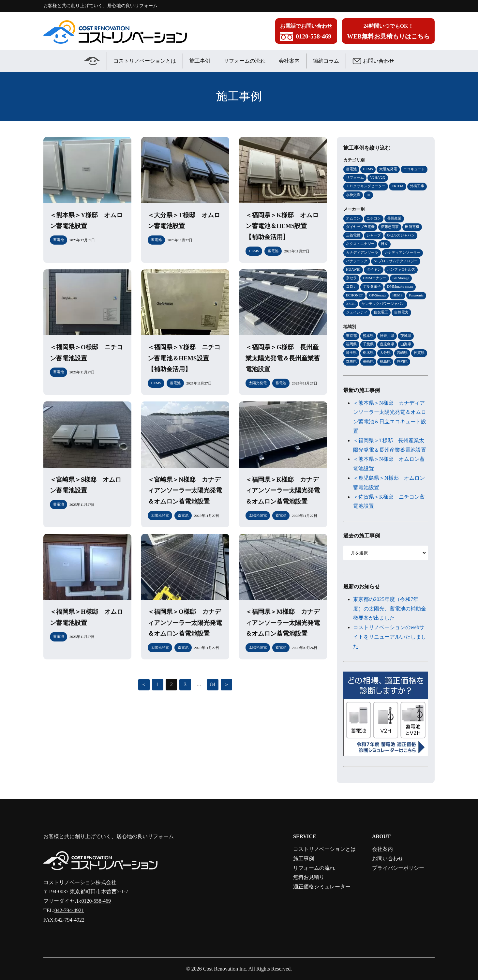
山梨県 (406, 344)
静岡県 (402, 361)
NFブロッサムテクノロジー (396, 261)
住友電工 (381, 312)
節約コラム (326, 61)
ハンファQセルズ (401, 269)
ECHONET (354, 295)
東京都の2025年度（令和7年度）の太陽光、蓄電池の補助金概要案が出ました (390, 609)
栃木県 (368, 353)
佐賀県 (419, 353)
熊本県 (368, 336)
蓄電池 (351, 169)
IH (368, 195)
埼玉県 (351, 353)
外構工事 (417, 186)
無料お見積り (309, 877)
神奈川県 (387, 336)
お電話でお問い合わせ (306, 33)
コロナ (351, 286)
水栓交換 (353, 195)
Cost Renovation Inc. (225, 969)
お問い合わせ (373, 61)
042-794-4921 (69, 910)
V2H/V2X (378, 177)
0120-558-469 (96, 901)
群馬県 (351, 361)
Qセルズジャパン (401, 235)
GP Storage (401, 278)
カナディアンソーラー (402, 252)
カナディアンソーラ (362, 252)
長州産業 (394, 218)
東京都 (351, 336)
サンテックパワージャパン (383, 304)
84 (213, 684)
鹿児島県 (387, 344)
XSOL (351, 304)
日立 (384, 244)
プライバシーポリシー (398, 868)
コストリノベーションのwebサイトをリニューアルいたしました (390, 637)
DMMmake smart (400, 286)
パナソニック (357, 261)
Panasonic (416, 295)
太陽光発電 (388, 169)
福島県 (385, 361)
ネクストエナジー (360, 244)
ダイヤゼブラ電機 (360, 227)
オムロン (353, 218)
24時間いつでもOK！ (388, 33)
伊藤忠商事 (390, 227)
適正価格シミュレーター (322, 887)
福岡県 (351, 344)
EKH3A (398, 186)
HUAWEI (353, 269)
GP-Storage (378, 295)
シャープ (374, 235)
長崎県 (368, 361)
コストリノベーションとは (145, 61)
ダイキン (374, 269)
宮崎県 (402, 353)
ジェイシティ (357, 312)
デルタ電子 (372, 286)
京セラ (351, 278)
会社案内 (289, 61)
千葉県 (368, 344)
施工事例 (200, 61)
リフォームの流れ (245, 61)
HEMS (368, 169)
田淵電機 (412, 227)
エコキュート (414, 169)
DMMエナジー (375, 278)
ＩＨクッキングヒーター (366, 186)
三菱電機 (353, 235)
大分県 (385, 353)
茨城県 (406, 336)
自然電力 (401, 312)
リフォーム (355, 177)
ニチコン (374, 218)
